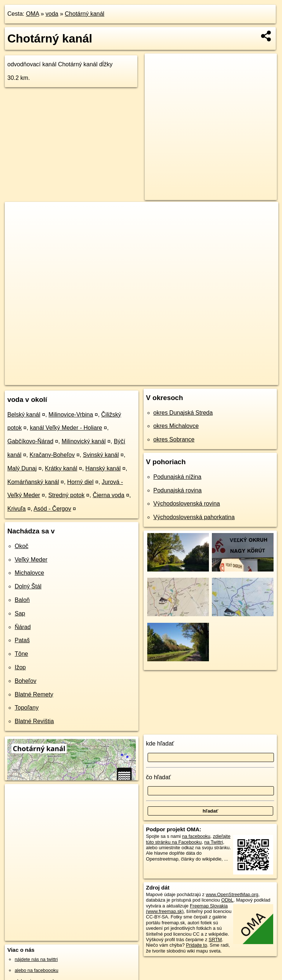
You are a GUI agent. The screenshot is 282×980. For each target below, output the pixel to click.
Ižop (20, 667)
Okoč (21, 546)
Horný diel (80, 482)
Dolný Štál (28, 586)
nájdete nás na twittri (36, 959)
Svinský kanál (101, 455)
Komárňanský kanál (33, 482)
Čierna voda (108, 495)
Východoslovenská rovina (187, 504)
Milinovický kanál (84, 441)
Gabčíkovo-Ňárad (30, 441)
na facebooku (196, 836)
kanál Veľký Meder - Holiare (66, 428)
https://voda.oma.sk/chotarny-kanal (243, 379)
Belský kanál (24, 415)
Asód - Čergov (52, 509)
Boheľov (26, 681)
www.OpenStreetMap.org (232, 894)
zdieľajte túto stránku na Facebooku (188, 839)
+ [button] (17, 214)
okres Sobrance (174, 439)
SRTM (215, 940)
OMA (33, 14)
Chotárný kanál (85, 14)
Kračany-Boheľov (52, 455)
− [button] (17, 226)
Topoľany (27, 708)
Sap (20, 613)
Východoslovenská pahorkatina (194, 517)
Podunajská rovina (178, 490)
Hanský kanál (103, 468)
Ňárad (23, 627)
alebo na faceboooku (37, 970)
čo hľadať (159, 777)
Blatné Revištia (34, 721)
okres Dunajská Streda (183, 413)
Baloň (22, 600)
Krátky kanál (61, 468)
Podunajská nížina (178, 477)
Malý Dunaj (22, 468)
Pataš (22, 640)
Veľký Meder (31, 560)
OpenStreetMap (147, 379)
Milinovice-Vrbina (71, 415)
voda (52, 14)
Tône (21, 654)
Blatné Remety (34, 694)
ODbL (227, 900)
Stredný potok (66, 495)
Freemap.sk (184, 379)
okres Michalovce (176, 426)
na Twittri (214, 842)
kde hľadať (160, 744)
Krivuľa (17, 509)
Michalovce (29, 573)
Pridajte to (196, 945)
